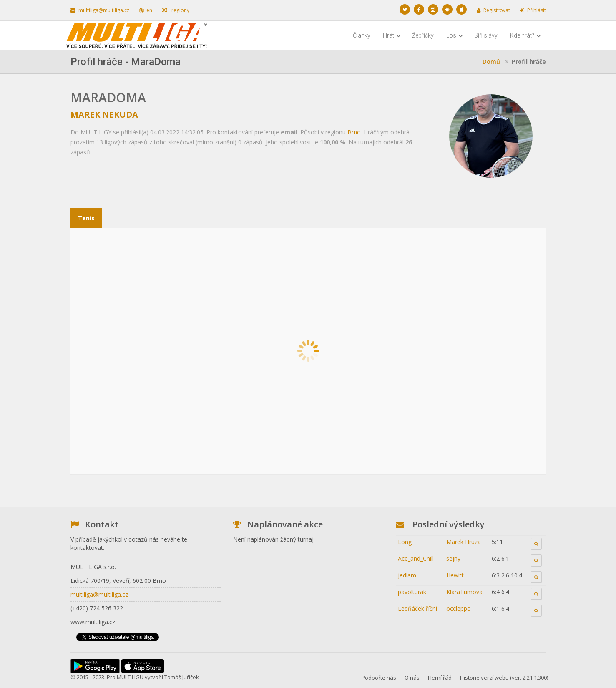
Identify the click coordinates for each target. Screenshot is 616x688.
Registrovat (493, 10)
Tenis (86, 218)
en (146, 10)
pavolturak (412, 592)
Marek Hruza (464, 542)
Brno (354, 132)
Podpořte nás (379, 678)
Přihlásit (533, 10)
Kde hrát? (525, 35)
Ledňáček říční (417, 609)
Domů (491, 62)
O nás (412, 678)
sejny (453, 558)
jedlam (407, 575)
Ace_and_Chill (416, 558)
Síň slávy (486, 35)
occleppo (459, 609)
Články (362, 35)
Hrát (392, 35)
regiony (176, 10)
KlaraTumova (464, 592)
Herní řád (440, 678)
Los (455, 35)
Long (405, 542)
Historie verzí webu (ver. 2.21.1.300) (504, 678)
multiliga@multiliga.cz (100, 10)
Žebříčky (423, 35)
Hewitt (455, 575)
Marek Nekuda (104, 115)
